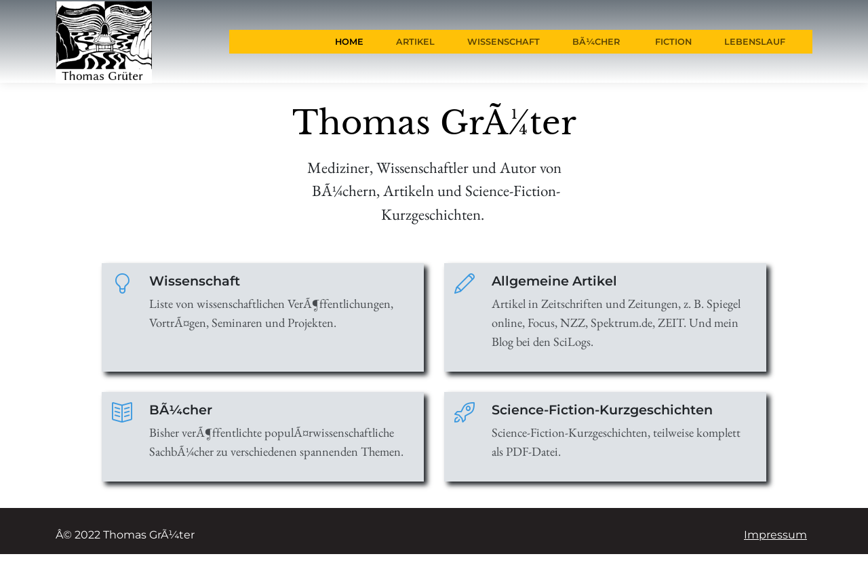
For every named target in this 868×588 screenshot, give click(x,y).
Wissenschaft (504, 42)
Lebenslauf (755, 42)
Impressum (775, 535)
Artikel (415, 42)
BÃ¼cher (596, 42)
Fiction (672, 42)
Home (349, 42)
